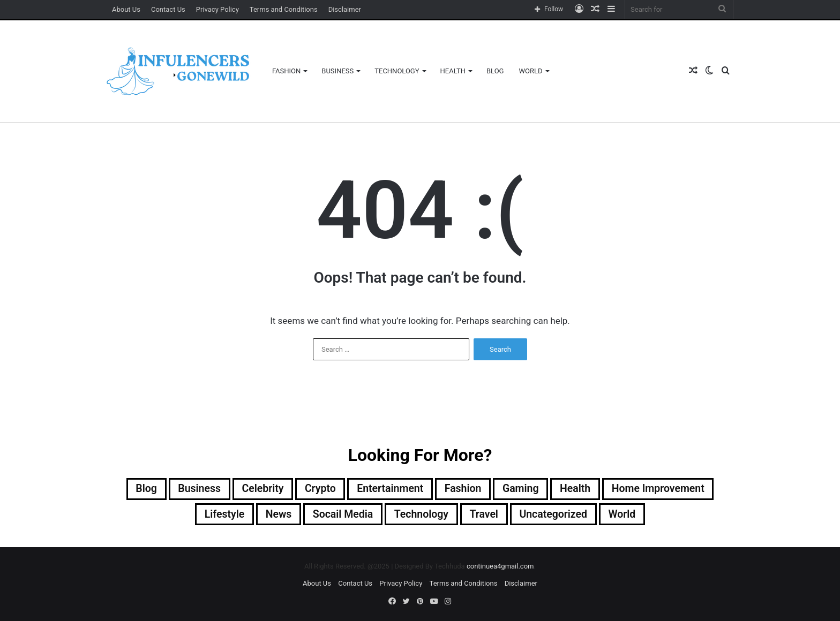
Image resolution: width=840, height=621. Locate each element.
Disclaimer (345, 9)
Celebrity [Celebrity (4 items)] (259, 489)
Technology (397, 71)
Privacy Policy (217, 9)
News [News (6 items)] (275, 515)
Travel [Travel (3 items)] (485, 515)
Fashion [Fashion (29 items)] (464, 489)
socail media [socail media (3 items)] (341, 515)
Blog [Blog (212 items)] (140, 489)
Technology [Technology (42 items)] (421, 515)
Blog (495, 71)
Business (337, 71)
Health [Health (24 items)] (579, 489)
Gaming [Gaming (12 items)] (523, 489)
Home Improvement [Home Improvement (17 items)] (663, 489)
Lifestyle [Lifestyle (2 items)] (220, 515)
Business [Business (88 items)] (194, 489)
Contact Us (168, 9)
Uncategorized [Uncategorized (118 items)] (556, 515)
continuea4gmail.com (500, 567)
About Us (126, 9)
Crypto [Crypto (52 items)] (318, 489)
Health (453, 71)
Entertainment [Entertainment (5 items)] (389, 489)
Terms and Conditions (284, 9)
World (530, 71)
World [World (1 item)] (626, 515)
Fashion (286, 71)
